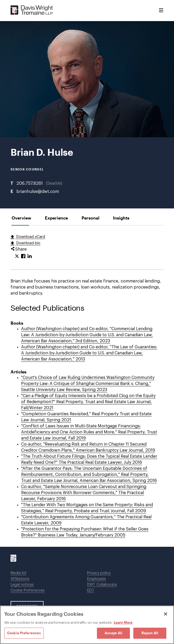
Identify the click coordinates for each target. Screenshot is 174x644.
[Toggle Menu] (161, 11)
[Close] (166, 614)
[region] (87, 625)
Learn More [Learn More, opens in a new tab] (123, 622)
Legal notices (22, 585)
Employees (97, 579)
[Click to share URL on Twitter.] (17, 256)
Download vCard (30, 237)
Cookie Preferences (28, 591)
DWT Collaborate (102, 585)
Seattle (54, 183)
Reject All (150, 633)
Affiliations (20, 579)
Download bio (28, 243)
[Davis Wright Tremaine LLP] (32, 10)
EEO (91, 591)
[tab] (21, 218)
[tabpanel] (87, 386)
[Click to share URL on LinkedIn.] (30, 256)
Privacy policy (99, 573)
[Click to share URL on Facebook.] (23, 256)
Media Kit (18, 573)
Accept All (113, 633)
